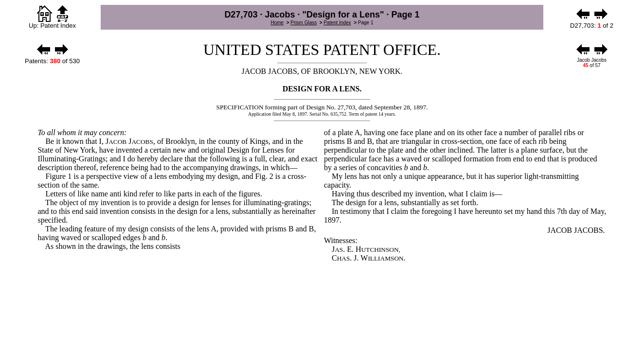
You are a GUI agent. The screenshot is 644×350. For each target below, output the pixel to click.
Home (277, 23)
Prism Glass (304, 23)
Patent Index (337, 23)
